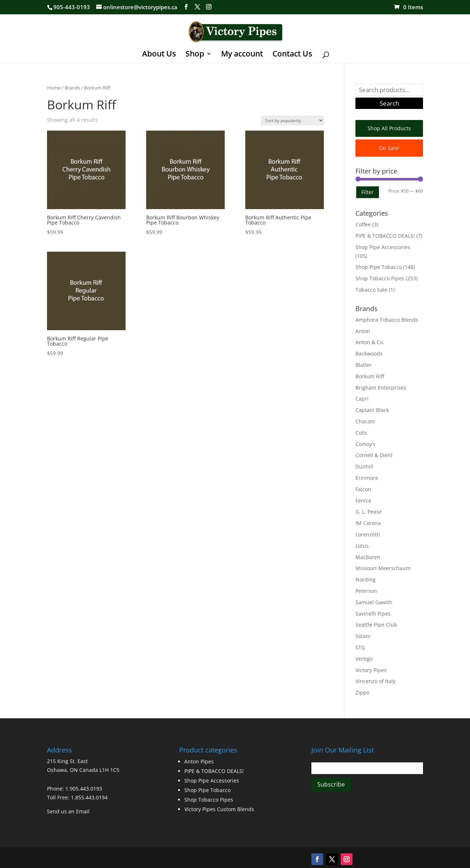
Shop (195, 55)
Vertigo (364, 659)
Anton (363, 331)
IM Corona (368, 523)
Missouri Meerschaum (383, 568)
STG (360, 647)
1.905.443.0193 (84, 789)
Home (54, 88)
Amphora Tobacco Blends (387, 320)
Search (389, 103)
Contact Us (292, 55)
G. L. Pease (369, 512)
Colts (361, 433)
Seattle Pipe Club (376, 625)
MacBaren (368, 557)
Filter (368, 192)
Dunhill (364, 466)
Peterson (366, 591)
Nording (366, 579)
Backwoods (369, 353)
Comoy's (366, 444)
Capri (362, 399)
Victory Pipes (371, 670)
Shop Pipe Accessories (383, 247)
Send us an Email (68, 811)
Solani (363, 636)
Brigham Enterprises (381, 388)
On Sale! (389, 148)
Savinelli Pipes (373, 614)
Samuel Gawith (374, 602)
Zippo (362, 692)
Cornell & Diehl (374, 455)
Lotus (362, 546)
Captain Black (372, 410)
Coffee (363, 224)
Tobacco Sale (371, 290)
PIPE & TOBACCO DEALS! (385, 236)
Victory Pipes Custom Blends (219, 809)
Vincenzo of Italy (375, 681)
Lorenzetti (368, 534)
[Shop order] (292, 121)
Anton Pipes (199, 761)
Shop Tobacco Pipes (380, 278)
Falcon (363, 489)
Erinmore (367, 478)
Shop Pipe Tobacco (379, 267)
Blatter (364, 365)
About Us (159, 55)
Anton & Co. (370, 342)
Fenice (363, 501)
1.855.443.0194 (89, 797)
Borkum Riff (370, 376)
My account (242, 55)
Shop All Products (389, 128)
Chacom (365, 421)
